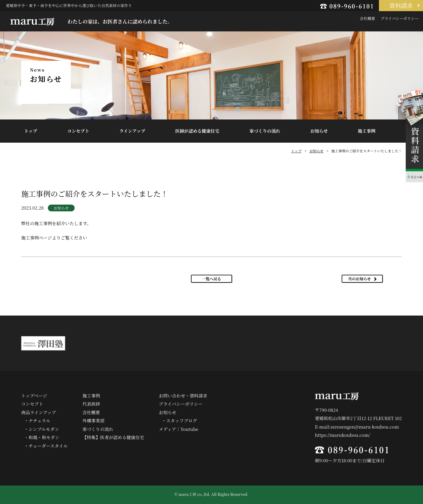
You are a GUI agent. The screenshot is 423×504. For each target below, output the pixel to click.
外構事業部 (94, 420)
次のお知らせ (360, 279)
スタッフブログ (182, 420)
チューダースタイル (48, 446)
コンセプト (78, 131)
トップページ (34, 396)
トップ (31, 131)
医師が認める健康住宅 (197, 131)
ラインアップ (132, 131)
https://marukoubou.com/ (343, 435)
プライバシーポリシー (400, 18)
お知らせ (319, 131)
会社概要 (367, 18)
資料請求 (401, 5)
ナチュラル (39, 420)
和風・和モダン (44, 437)
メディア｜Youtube (179, 429)
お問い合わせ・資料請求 (183, 396)
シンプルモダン (44, 429)
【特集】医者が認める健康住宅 (113, 437)
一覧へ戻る (211, 279)
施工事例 (367, 131)
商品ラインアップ (39, 412)
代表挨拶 (91, 404)
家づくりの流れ (265, 131)
